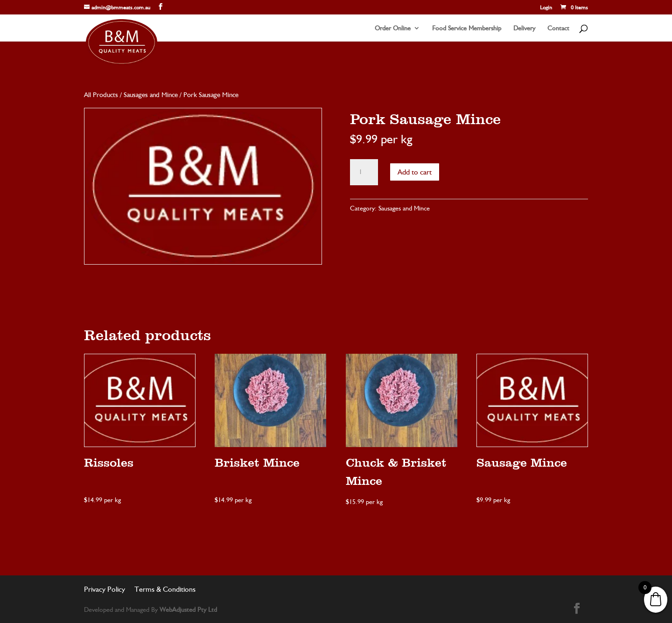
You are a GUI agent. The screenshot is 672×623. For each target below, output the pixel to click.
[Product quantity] (364, 172)
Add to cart (415, 172)
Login (546, 8)
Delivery (524, 28)
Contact (558, 28)
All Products (101, 94)
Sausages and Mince (151, 94)
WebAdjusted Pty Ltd (188, 609)
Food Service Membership (467, 28)
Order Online (393, 28)
